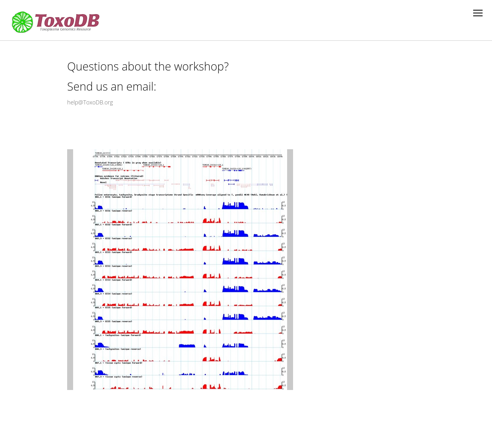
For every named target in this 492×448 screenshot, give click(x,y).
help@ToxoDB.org (90, 102)
